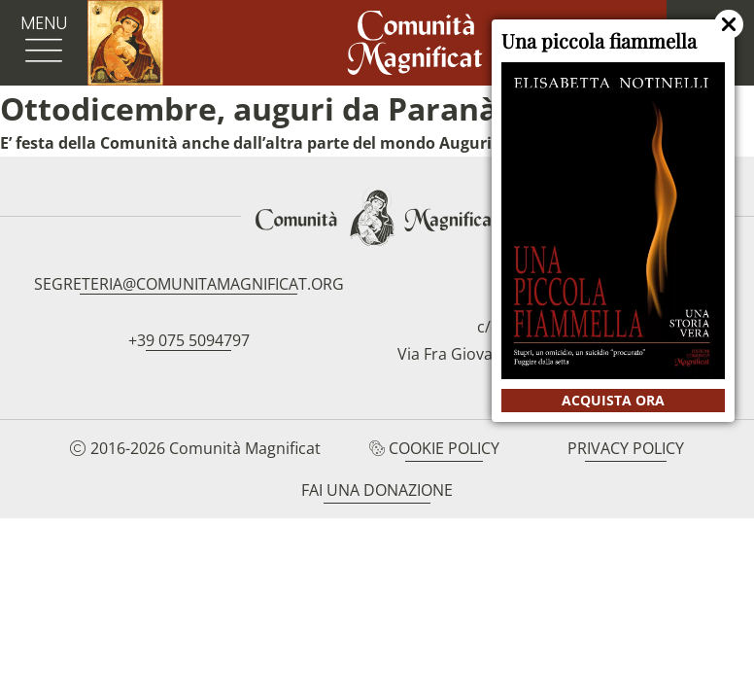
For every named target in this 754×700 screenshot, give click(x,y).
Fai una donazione (377, 490)
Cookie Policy (444, 448)
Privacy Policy (626, 448)
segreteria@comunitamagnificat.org (189, 284)
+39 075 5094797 (189, 340)
